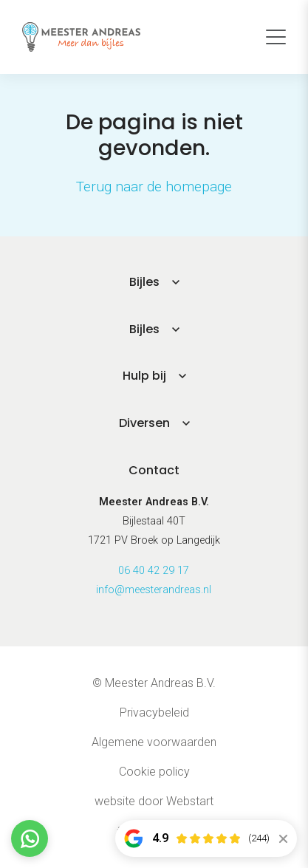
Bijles (144, 282)
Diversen (144, 423)
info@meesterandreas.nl (154, 590)
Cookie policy (154, 772)
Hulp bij (144, 376)
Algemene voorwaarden (154, 742)
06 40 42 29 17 (154, 571)
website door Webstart (154, 801)
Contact (154, 470)
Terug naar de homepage (154, 187)
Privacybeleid (154, 712)
